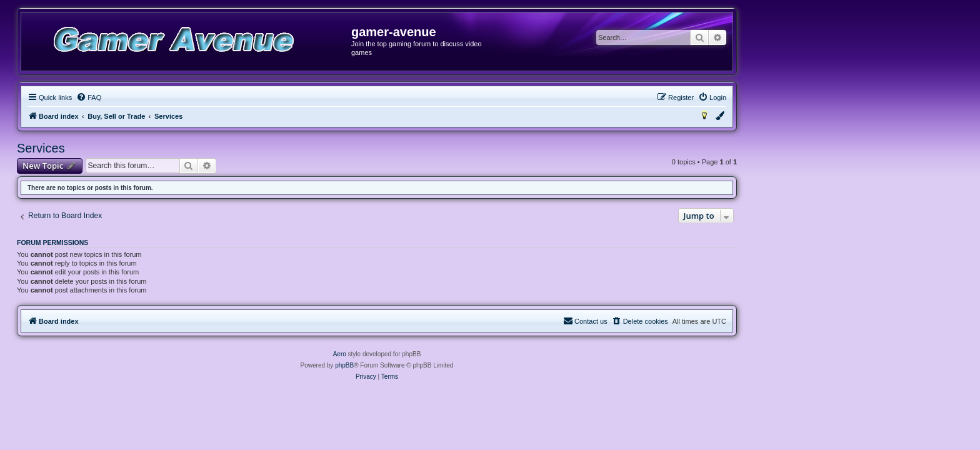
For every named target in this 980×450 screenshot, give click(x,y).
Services (154, 148)
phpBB (457, 365)
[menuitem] (202, 97)
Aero (453, 354)
